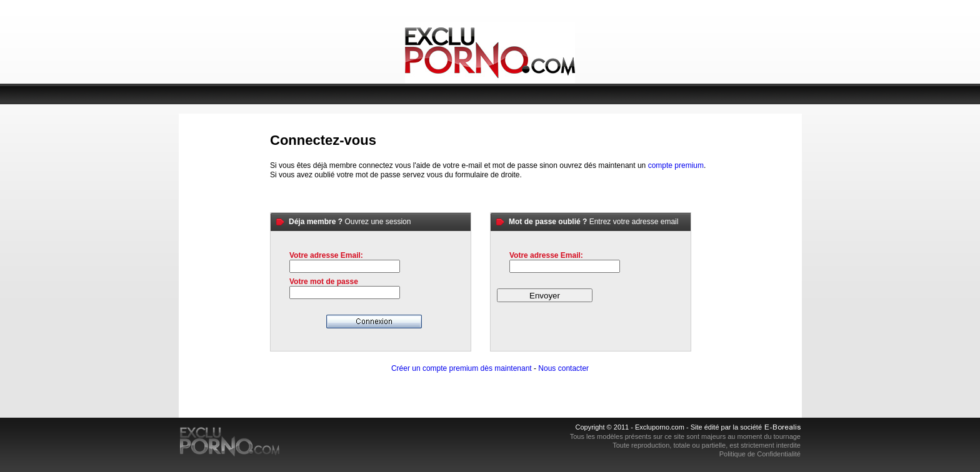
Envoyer (545, 296)
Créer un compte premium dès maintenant (462, 368)
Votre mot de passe (324, 282)
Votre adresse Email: (326, 255)
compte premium (676, 165)
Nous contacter (563, 368)
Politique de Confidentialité (760, 454)
